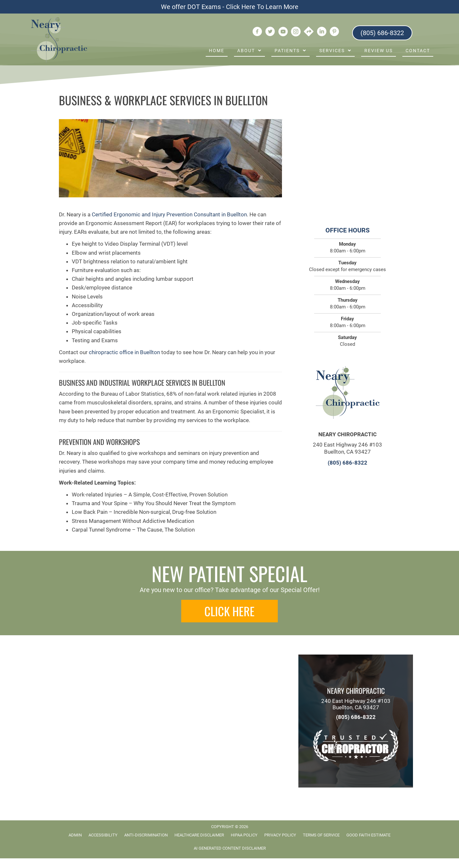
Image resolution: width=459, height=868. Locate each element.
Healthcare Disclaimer (199, 835)
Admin (75, 835)
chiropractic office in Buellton (124, 352)
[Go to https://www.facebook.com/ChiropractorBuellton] (257, 33)
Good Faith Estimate (368, 835)
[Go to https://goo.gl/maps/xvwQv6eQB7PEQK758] (309, 32)
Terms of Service (321, 835)
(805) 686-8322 (347, 463)
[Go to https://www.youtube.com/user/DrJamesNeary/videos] (283, 33)
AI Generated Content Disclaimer (230, 848)
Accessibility (103, 835)
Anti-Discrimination (146, 835)
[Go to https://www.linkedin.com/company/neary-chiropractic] (322, 33)
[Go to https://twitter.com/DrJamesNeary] (270, 33)
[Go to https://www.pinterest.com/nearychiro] (334, 33)
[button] (229, 611)
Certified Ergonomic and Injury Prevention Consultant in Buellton (169, 214)
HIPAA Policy (244, 835)
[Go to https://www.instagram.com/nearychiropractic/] (296, 33)
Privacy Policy (280, 835)
